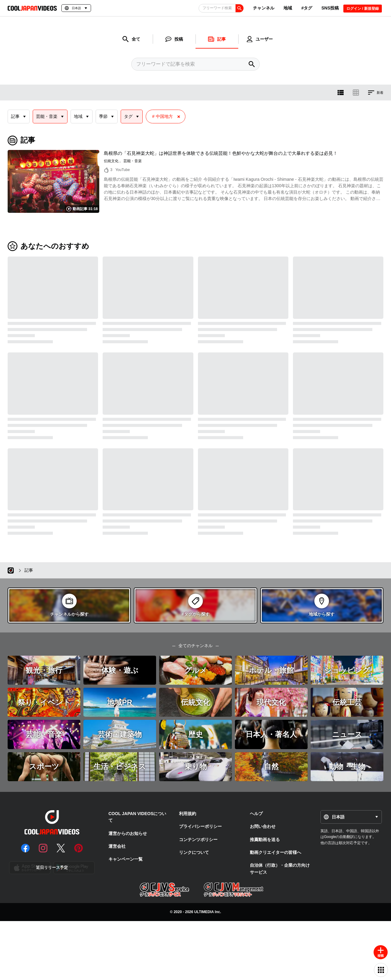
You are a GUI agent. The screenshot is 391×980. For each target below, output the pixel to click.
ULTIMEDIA (204, 912)
